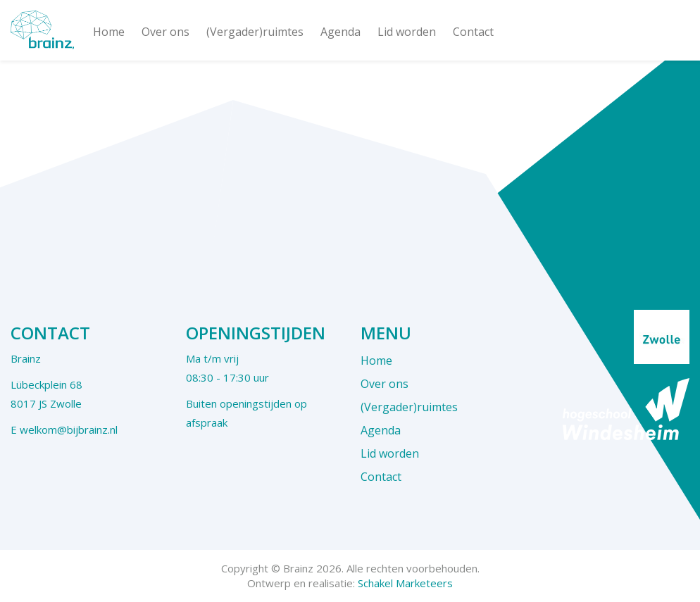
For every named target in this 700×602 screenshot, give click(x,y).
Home (109, 32)
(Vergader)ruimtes (255, 32)
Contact (473, 32)
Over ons (165, 32)
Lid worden (407, 32)
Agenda (340, 32)
